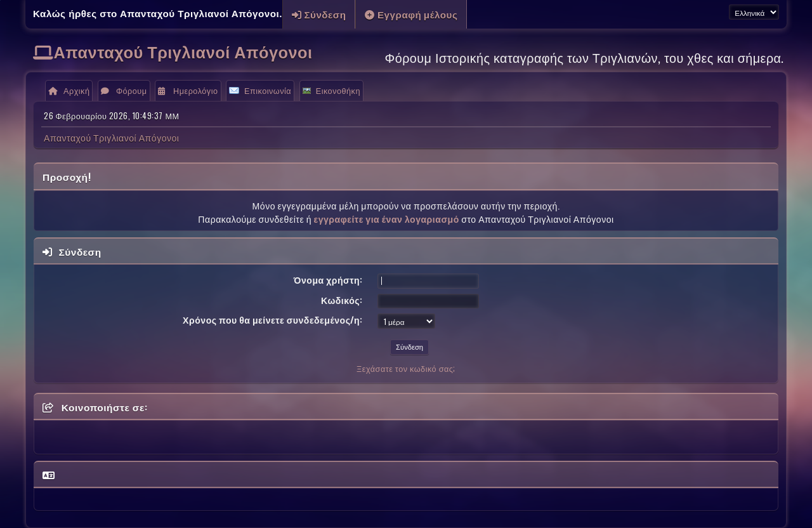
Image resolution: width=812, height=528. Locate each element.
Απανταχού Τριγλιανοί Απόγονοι (183, 51)
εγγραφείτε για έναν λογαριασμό (386, 219)
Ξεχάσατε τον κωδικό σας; (406, 368)
